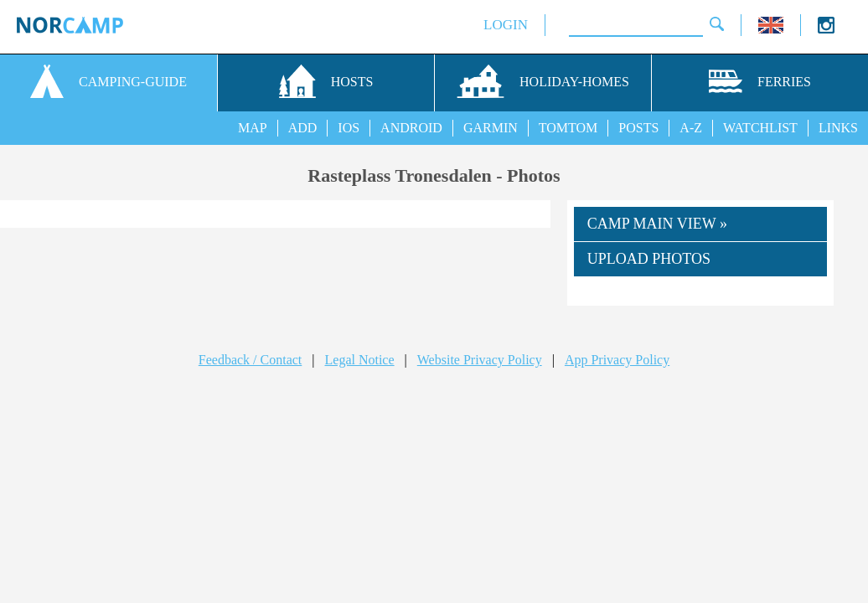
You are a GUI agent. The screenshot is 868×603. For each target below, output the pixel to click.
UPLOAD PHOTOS (649, 259)
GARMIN (491, 128)
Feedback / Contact (251, 360)
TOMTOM (568, 128)
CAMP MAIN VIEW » (657, 224)
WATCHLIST (760, 128)
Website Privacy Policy (480, 360)
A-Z (691, 128)
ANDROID (411, 128)
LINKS (838, 128)
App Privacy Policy (617, 360)
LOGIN (506, 25)
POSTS (638, 128)
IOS (349, 128)
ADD (303, 128)
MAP (253, 128)
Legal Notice (360, 360)
